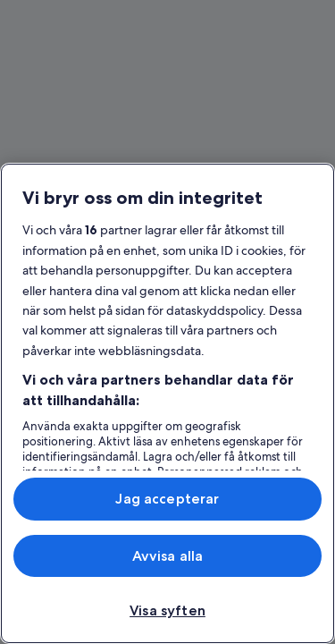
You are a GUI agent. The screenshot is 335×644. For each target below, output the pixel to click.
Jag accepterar (167, 499)
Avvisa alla (168, 556)
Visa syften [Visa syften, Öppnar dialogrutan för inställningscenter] (167, 610)
